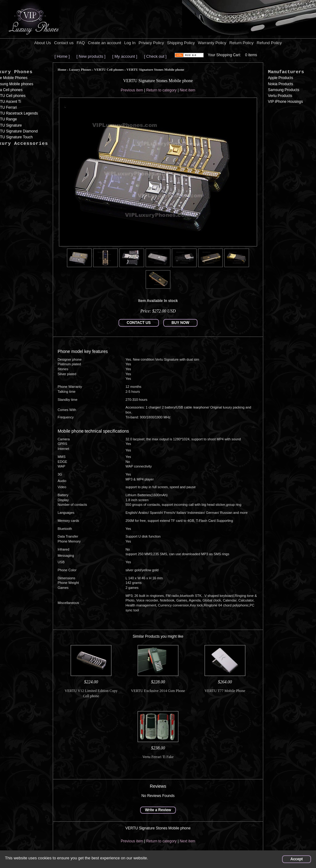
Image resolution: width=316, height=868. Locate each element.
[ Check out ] (155, 56)
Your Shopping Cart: (224, 55)
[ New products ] (91, 56)
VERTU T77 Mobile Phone (225, 691)
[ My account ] (125, 56)
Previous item (132, 90)
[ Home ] (62, 56)
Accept (297, 859)
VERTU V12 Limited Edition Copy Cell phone (91, 693)
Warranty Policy (212, 43)
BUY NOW (181, 323)
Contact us (64, 43)
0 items (251, 55)
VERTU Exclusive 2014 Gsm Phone (158, 691)
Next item (187, 90)
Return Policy (241, 43)
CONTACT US (139, 323)
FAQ (81, 43)
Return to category (162, 90)
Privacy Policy (151, 43)
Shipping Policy (181, 43)
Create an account (105, 43)
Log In (130, 43)
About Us (43, 43)
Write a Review (158, 810)
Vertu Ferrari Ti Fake (158, 757)
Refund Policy (269, 43)
